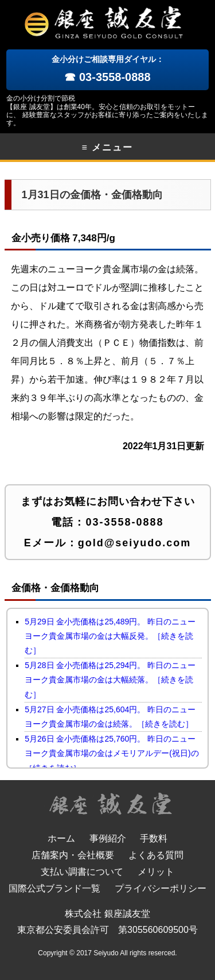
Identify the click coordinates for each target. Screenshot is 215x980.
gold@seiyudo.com (135, 543)
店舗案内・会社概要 (73, 855)
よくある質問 (156, 855)
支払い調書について (82, 872)
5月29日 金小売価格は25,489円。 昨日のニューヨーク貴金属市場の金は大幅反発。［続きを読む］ (110, 636)
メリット (156, 872)
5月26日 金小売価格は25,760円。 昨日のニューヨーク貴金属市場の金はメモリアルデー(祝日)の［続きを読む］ (112, 753)
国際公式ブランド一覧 (54, 888)
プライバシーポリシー (161, 888)
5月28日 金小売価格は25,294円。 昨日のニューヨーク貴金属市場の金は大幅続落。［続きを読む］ (110, 680)
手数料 (154, 838)
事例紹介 (108, 838)
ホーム (61, 838)
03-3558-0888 (124, 522)
